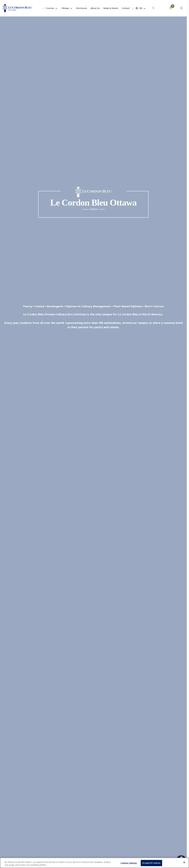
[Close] (184, 862)
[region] (94, 863)
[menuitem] (160, 8)
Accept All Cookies (151, 863)
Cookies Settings (129, 863)
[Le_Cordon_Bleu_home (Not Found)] (17, 8)
